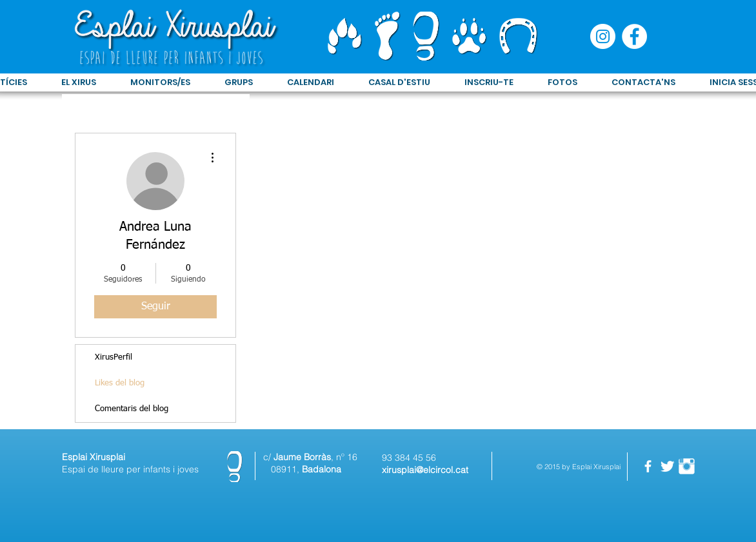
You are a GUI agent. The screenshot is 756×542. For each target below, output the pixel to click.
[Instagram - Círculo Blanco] (603, 36)
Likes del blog (120, 383)
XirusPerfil (114, 357)
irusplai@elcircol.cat (427, 470)
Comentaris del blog (132, 409)
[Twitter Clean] (667, 466)
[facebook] (648, 466)
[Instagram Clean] (687, 466)
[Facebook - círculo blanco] (634, 36)
